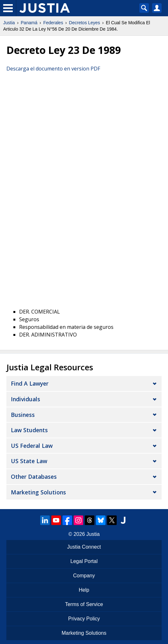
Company (84, 576)
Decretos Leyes (84, 23)
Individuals (26, 399)
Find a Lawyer (30, 383)
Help (84, 590)
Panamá (29, 23)
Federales (53, 23)
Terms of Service (84, 604)
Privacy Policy (84, 619)
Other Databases (34, 477)
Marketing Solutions (38, 492)
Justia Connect (84, 547)
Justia (9, 23)
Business (23, 415)
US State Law (29, 461)
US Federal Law (32, 446)
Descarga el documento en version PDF (53, 69)
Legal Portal (84, 561)
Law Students (29, 430)
